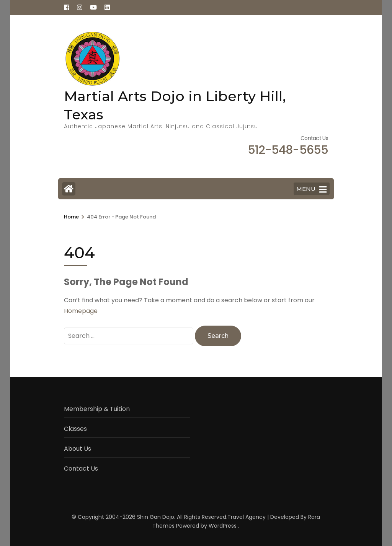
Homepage (81, 311)
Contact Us (81, 469)
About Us (78, 449)
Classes (75, 429)
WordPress (223, 526)
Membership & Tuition (97, 409)
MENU (311, 189)
